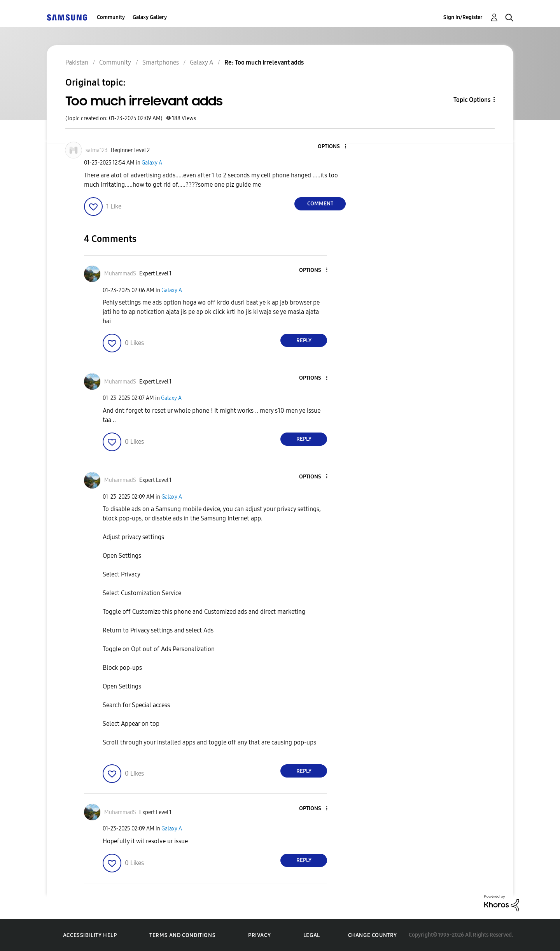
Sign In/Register (463, 17)
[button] (332, 147)
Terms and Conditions (182, 935)
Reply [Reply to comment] (304, 341)
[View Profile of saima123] (97, 150)
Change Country (373, 935)
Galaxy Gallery (150, 17)
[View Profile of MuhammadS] (120, 274)
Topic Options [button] (472, 100)
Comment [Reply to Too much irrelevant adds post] (320, 204)
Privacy (259, 935)
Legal (312, 935)
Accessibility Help (90, 935)
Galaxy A (152, 163)
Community (111, 17)
